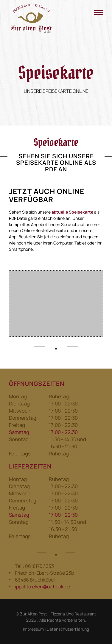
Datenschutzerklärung (68, 629)
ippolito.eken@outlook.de (42, 587)
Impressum (33, 629)
